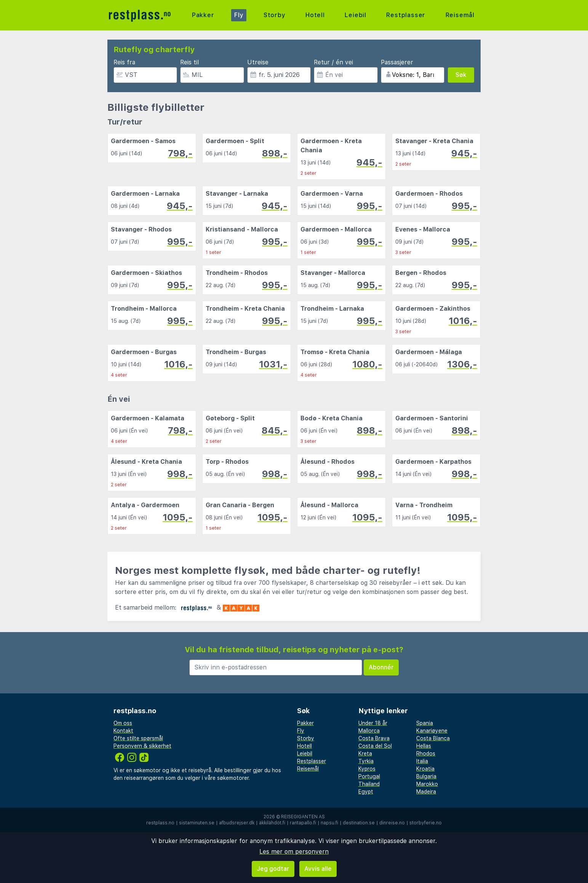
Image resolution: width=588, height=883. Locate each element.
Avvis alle (318, 869)
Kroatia (425, 769)
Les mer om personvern (294, 852)
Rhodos (426, 754)
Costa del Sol (375, 746)
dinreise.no (392, 823)
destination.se (359, 823)
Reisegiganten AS (303, 817)
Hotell (315, 15)
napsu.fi (329, 823)
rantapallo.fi (303, 823)
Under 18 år (373, 723)
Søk (461, 75)
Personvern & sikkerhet (142, 746)
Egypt (366, 792)
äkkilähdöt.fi (272, 823)
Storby (275, 15)
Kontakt (123, 731)
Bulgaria (426, 776)
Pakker (203, 15)
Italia (422, 761)
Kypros (367, 769)
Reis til (189, 62)
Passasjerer (397, 62)
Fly (239, 15)
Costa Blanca (433, 738)
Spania (425, 723)
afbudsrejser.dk (237, 823)
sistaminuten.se (197, 823)
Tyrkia (366, 761)
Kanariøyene (432, 731)
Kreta (365, 754)
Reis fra (124, 62)
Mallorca (369, 731)
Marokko (427, 784)
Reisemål (460, 15)
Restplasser (406, 15)
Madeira (426, 792)
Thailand (369, 784)
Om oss (123, 723)
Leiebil (356, 15)
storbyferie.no (426, 823)
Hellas (424, 746)
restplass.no (160, 823)
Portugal (369, 776)
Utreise (258, 62)
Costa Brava (374, 738)
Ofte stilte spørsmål (138, 738)
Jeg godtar (273, 869)
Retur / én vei (333, 62)
